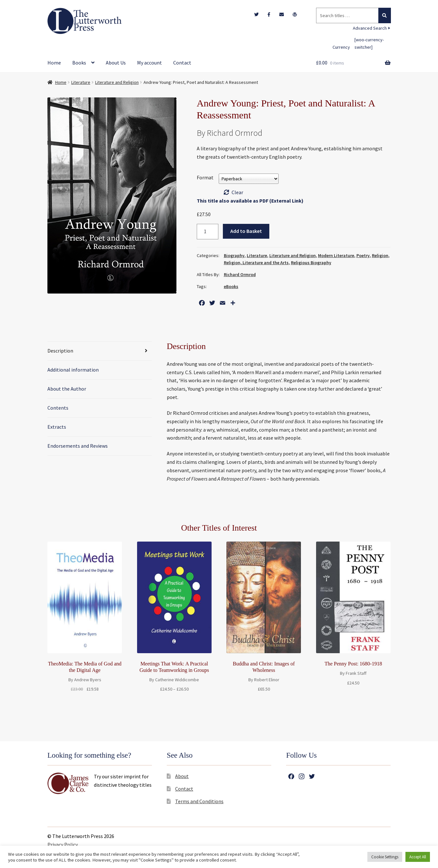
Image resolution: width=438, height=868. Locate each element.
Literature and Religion (117, 82)
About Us (116, 63)
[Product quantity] (208, 232)
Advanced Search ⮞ (372, 28)
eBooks (231, 286)
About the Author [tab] (67, 389)
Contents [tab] (58, 408)
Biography (234, 255)
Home (54, 63)
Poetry (363, 255)
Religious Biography (311, 263)
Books (79, 63)
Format (205, 177)
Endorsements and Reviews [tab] (78, 446)
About (182, 776)
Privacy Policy (63, 844)
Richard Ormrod (240, 274)
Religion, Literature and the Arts (256, 263)
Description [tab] (60, 351)
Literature (81, 82)
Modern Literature (336, 255)
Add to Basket (246, 231)
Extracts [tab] (57, 427)
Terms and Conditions (199, 801)
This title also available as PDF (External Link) (250, 201)
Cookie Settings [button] (385, 857)
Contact (182, 63)
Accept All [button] (418, 857)
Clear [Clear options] (237, 192)
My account (149, 63)
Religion (380, 255)
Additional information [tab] (73, 370)
